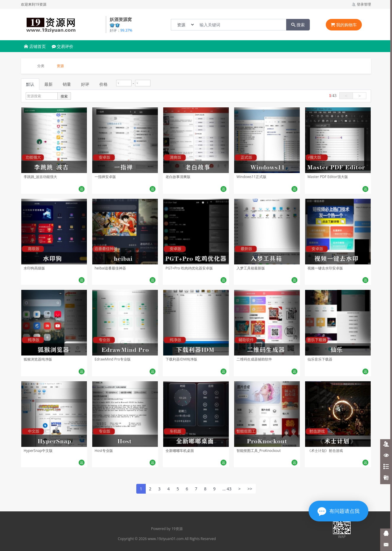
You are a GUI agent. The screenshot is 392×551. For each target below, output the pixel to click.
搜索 (298, 25)
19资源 (177, 529)
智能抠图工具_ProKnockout (259, 451)
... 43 (227, 489)
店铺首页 (35, 46)
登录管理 (361, 4)
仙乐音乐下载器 (320, 359)
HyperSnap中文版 (38, 451)
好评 (85, 84)
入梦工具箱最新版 (251, 268)
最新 (48, 84)
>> (250, 489)
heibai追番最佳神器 (110, 268)
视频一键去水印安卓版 (325, 268)
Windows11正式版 (251, 177)
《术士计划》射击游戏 (325, 451)
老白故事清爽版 (178, 177)
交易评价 (63, 46)
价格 (103, 84)
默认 (30, 84)
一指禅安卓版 (105, 177)
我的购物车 (344, 25)
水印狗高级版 (34, 268)
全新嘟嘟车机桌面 (180, 451)
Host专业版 (104, 451)
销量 (67, 84)
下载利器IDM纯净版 (181, 359)
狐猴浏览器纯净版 (38, 359)
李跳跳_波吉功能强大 (40, 177)
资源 (60, 66)
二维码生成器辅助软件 (254, 359)
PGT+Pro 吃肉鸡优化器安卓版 (189, 268)
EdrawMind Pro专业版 (113, 359)
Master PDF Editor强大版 (328, 177)
